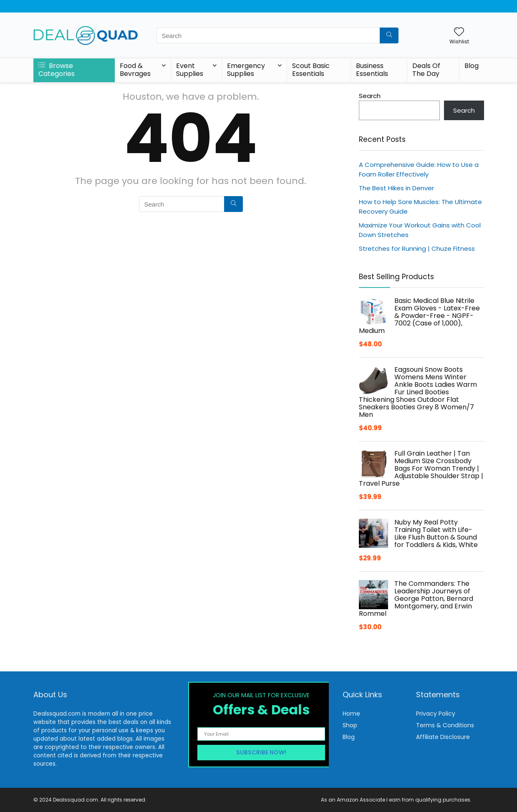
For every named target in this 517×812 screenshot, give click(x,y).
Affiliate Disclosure (443, 737)
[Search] (389, 35)
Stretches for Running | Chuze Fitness (417, 248)
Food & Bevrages (135, 70)
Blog (472, 66)
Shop (350, 725)
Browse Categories (57, 70)
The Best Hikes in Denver (396, 188)
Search (370, 96)
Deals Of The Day (426, 70)
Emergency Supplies (246, 70)
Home (351, 714)
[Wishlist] (459, 32)
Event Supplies (190, 70)
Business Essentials (372, 70)
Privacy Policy (436, 714)
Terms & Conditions (445, 725)
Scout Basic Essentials (311, 70)
